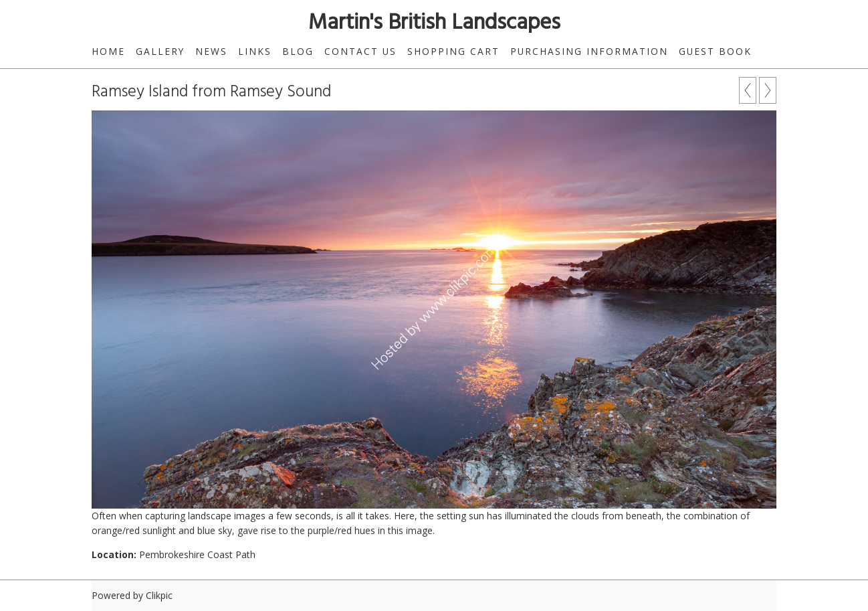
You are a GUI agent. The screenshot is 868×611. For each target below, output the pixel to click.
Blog (298, 51)
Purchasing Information (589, 51)
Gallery (160, 51)
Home (108, 51)
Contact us (360, 51)
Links (255, 51)
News (211, 51)
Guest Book (715, 51)
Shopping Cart (453, 51)
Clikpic (159, 595)
